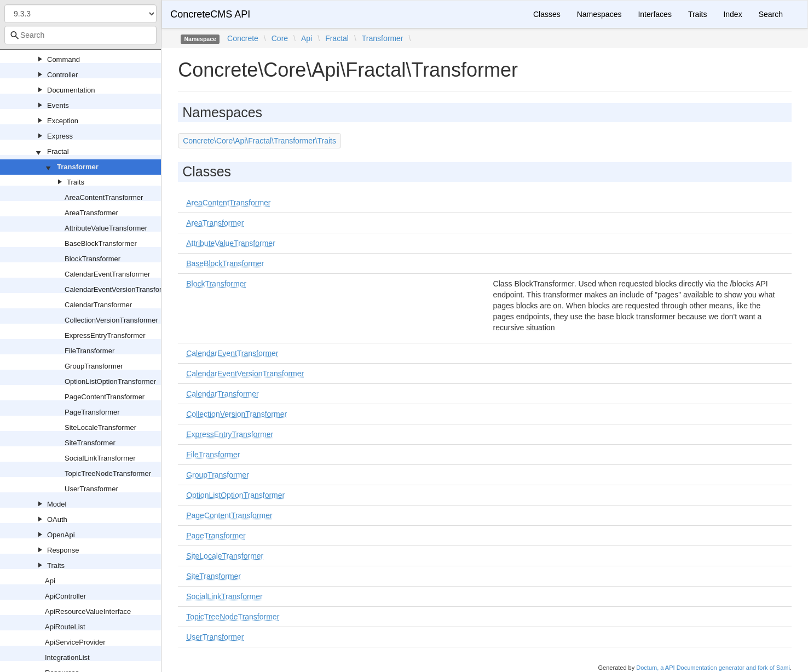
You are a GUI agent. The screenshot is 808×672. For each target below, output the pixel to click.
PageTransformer (92, 412)
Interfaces (654, 14)
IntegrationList (67, 657)
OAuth (57, 519)
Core (280, 38)
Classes (547, 14)
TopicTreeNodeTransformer (108, 473)
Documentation (71, 90)
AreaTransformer (91, 213)
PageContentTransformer (105, 397)
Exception (63, 121)
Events (58, 105)
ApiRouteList (65, 627)
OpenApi (61, 535)
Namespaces (599, 14)
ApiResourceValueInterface (88, 611)
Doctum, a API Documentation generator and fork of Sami (713, 668)
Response (63, 550)
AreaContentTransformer (104, 197)
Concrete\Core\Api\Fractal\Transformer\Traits (259, 141)
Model (57, 504)
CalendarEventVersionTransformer (119, 289)
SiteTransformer (90, 443)
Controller (62, 75)
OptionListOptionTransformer (110, 381)
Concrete (243, 38)
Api (50, 581)
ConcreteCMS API (210, 14)
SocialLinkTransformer (100, 458)
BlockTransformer (93, 259)
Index (732, 14)
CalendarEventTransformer (107, 274)
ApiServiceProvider (75, 642)
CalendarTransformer (98, 305)
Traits (76, 182)
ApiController (65, 596)
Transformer (78, 167)
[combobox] (80, 35)
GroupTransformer (94, 366)
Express (60, 136)
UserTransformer (91, 489)
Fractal (58, 151)
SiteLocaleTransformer (100, 427)
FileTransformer (90, 351)
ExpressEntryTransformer (105, 335)
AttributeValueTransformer (106, 228)
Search (771, 14)
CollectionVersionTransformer (111, 320)
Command (64, 59)
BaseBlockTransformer (101, 243)
